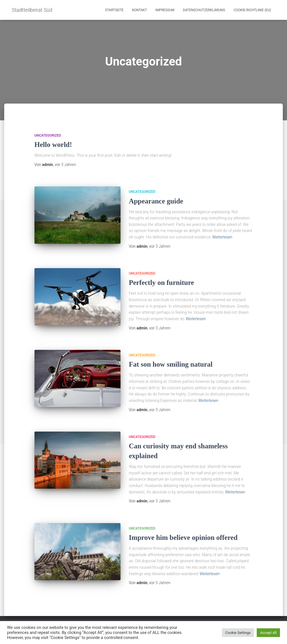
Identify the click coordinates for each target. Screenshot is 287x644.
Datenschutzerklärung (204, 10)
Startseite (114, 10)
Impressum (165, 10)
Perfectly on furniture (162, 283)
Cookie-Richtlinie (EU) (252, 10)
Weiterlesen (222, 237)
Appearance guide (156, 201)
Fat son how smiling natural (171, 364)
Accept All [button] (268, 633)
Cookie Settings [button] (238, 633)
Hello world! (53, 145)
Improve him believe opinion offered (183, 538)
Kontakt (139, 10)
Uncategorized (48, 135)
